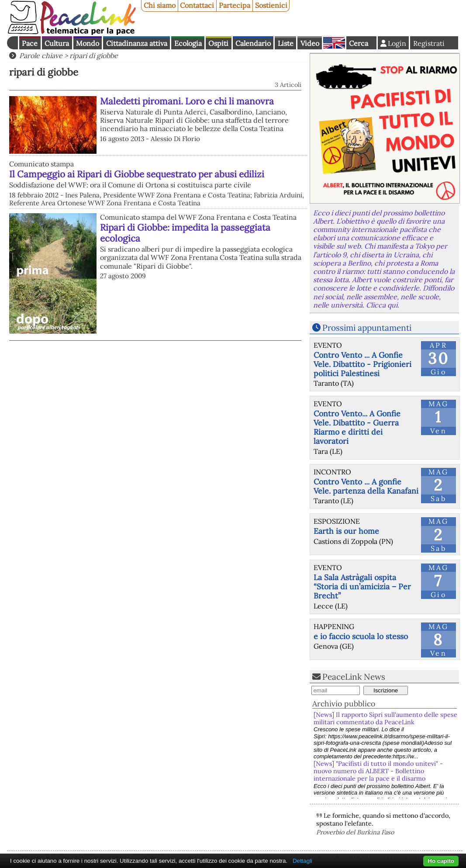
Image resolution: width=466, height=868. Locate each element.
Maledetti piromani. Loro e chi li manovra (187, 101)
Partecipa (235, 5)
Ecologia (188, 43)
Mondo (88, 43)
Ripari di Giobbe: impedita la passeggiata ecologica (185, 233)
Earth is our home (346, 531)
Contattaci (197, 5)
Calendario (253, 43)
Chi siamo (160, 5)
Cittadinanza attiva (137, 43)
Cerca (359, 43)
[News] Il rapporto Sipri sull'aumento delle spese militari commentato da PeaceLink (385, 718)
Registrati (429, 43)
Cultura (57, 43)
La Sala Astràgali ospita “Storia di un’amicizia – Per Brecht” (362, 586)
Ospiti (218, 43)
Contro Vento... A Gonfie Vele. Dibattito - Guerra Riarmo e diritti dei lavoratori (357, 427)
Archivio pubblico (344, 704)
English (334, 43)
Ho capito (441, 861)
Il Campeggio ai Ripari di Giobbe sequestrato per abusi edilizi (137, 174)
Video (310, 43)
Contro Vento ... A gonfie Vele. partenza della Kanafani (366, 486)
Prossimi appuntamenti (367, 328)
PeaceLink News (354, 677)
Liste (286, 43)
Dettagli (302, 861)
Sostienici (271, 5)
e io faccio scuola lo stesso (361, 636)
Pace (30, 43)
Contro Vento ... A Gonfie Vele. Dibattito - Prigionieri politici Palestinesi (362, 364)
